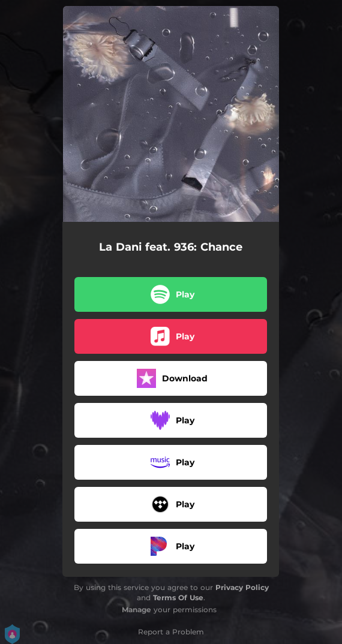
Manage (136, 610)
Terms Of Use (178, 598)
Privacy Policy (242, 587)
